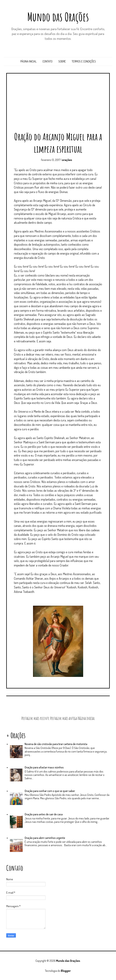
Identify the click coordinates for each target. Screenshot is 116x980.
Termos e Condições (84, 61)
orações (67, 160)
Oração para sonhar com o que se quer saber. (50, 791)
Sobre (62, 61)
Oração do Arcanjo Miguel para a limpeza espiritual (58, 143)
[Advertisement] (58, 104)
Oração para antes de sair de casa (44, 814)
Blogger (66, 971)
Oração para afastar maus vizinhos (44, 767)
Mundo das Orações (58, 17)
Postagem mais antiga (64, 718)
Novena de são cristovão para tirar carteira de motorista (56, 744)
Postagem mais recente (35, 718)
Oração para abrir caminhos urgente (45, 838)
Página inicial (28, 61)
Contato (47, 61)
